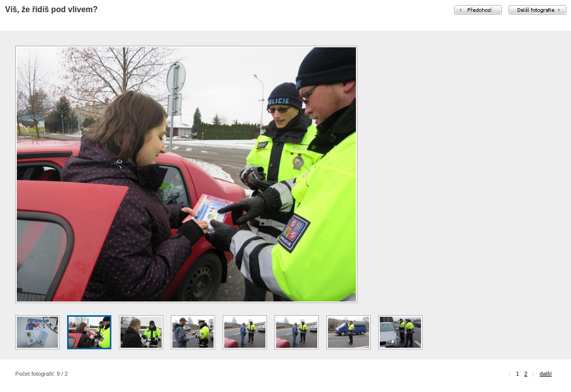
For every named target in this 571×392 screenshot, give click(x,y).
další (546, 374)
